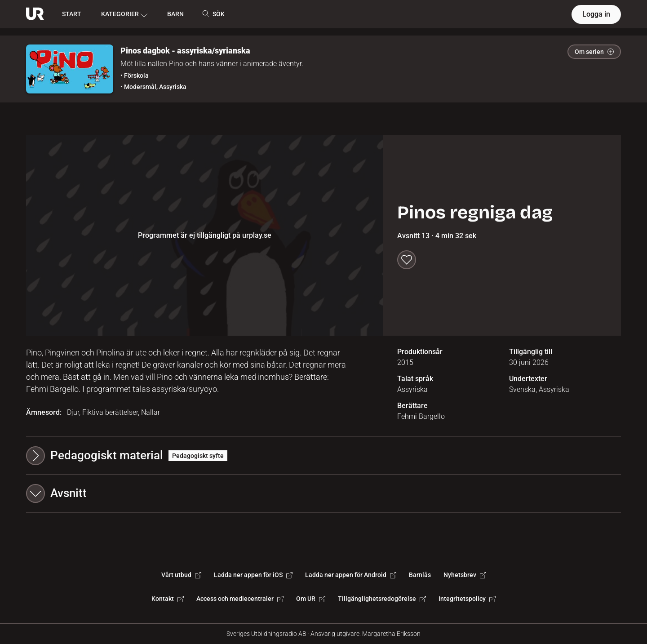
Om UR (311, 599)
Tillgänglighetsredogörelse (382, 599)
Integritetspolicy (467, 599)
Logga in (596, 14)
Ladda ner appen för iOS (253, 575)
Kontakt (168, 599)
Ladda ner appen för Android (351, 575)
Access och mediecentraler (240, 599)
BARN (175, 14)
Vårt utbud (181, 575)
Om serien (594, 52)
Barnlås (420, 575)
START (72, 14)
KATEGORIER (124, 14)
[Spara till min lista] (407, 260)
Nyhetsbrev (465, 575)
